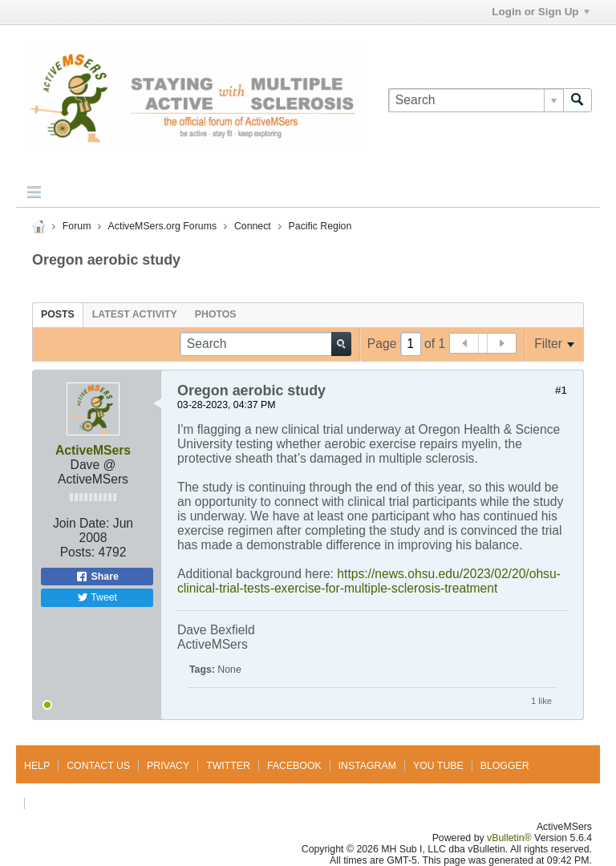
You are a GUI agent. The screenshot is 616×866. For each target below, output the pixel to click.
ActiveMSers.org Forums (162, 226)
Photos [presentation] (216, 314)
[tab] (58, 314)
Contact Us (98, 766)
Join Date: (81, 523)
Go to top (60, 803)
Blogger (505, 766)
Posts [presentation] (58, 314)
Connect (253, 226)
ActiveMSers (93, 450)
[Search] (476, 100)
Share (97, 577)
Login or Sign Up (540, 12)
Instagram (367, 766)
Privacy (168, 766)
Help (37, 766)
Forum (77, 226)
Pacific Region (320, 226)
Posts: (78, 552)
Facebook (294, 766)
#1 (561, 390)
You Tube (438, 766)
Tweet (97, 597)
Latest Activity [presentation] (135, 314)
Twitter (228, 766)
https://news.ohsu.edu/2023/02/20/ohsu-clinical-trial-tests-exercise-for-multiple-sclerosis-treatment (369, 581)
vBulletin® (509, 838)
